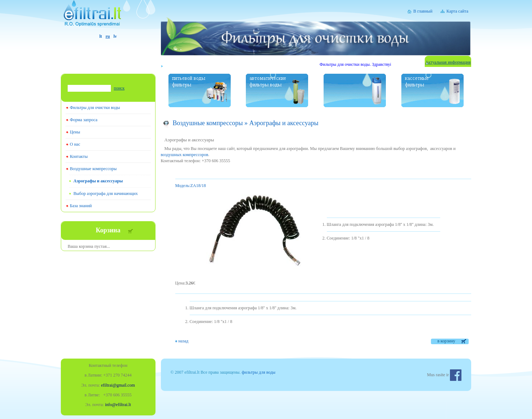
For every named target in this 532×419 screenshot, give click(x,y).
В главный (423, 11)
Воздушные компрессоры (93, 169)
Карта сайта (457, 11)
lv (115, 36)
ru (108, 36)
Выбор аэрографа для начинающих (106, 193)
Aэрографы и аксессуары (98, 181)
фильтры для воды (258, 372)
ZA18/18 (191, 186)
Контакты (79, 156)
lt (101, 36)
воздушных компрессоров (185, 155)
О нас (75, 144)
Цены (75, 132)
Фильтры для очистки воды (95, 108)
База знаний (81, 206)
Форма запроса (84, 120)
